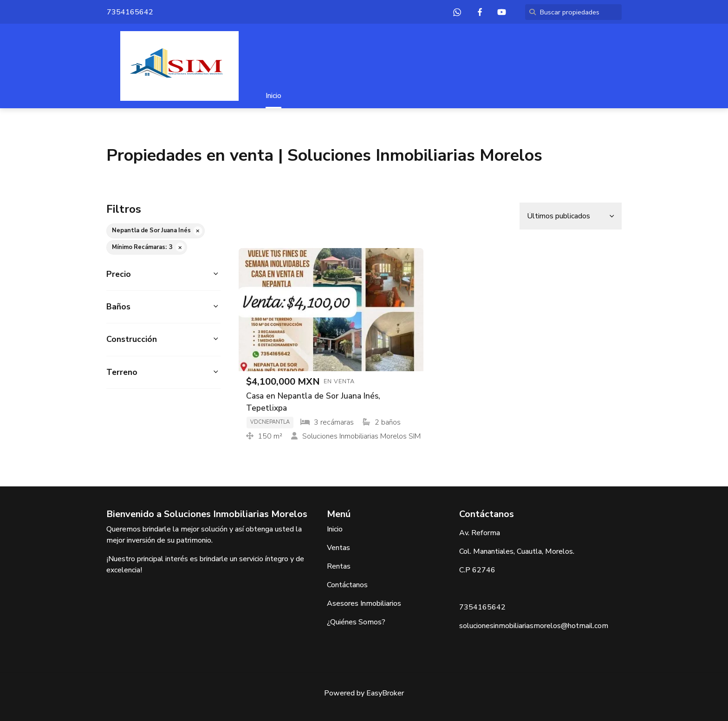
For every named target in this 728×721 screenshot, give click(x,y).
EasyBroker (385, 693)
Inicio (273, 96)
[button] (163, 274)
